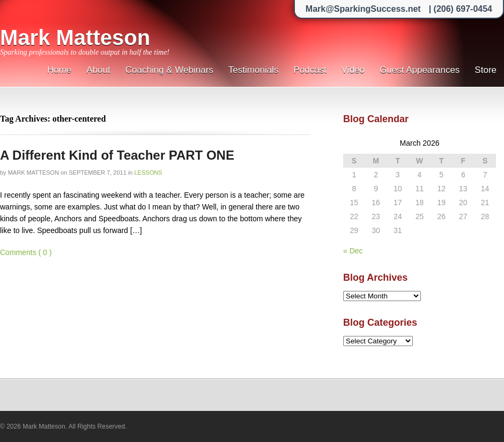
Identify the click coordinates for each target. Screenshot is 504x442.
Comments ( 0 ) (26, 252)
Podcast (310, 70)
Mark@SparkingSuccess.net (363, 9)
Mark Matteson (75, 38)
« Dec (353, 251)
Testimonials (254, 70)
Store (486, 70)
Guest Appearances (420, 70)
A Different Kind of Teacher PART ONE (117, 155)
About (98, 70)
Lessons (149, 173)
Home (59, 70)
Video (353, 70)
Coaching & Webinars (169, 70)
